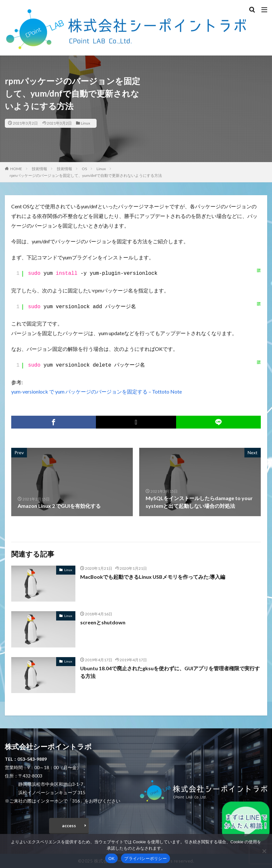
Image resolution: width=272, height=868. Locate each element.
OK (111, 859)
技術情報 (39, 169)
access (69, 825)
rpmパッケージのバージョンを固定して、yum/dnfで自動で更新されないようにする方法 (86, 175)
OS (84, 169)
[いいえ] (264, 851)
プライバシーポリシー (145, 859)
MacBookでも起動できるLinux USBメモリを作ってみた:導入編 (153, 577)
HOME (16, 169)
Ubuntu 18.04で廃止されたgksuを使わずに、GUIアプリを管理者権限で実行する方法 (170, 672)
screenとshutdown (103, 622)
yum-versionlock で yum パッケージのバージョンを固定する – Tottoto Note (97, 391)
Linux (85, 123)
